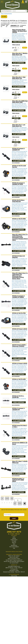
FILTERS (4, 17)
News (14, 544)
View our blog (14, 576)
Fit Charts (14, 541)
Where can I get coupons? (14, 556)
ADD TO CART (25, 48)
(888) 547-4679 (14, 532)
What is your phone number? (14, 559)
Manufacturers (14, 545)
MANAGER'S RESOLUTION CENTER (14, 552)
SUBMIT (14, 518)
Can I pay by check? (14, 563)
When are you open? (14, 557)
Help (14, 548)
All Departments (8, 14)
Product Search (14, 540)
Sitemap (14, 538)
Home (2, 14)
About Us (14, 543)
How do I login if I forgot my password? (14, 560)
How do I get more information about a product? (14, 561)
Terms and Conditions (14, 547)
